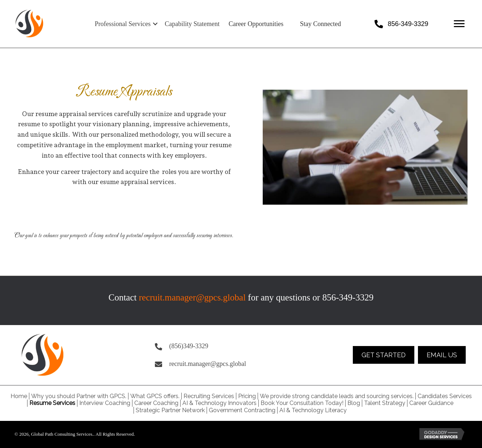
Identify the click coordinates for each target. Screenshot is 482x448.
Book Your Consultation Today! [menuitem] (302, 403)
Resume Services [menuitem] (52, 403)
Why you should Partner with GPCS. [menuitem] (79, 396)
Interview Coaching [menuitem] (105, 403)
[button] (155, 24)
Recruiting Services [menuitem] (209, 396)
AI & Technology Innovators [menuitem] (219, 403)
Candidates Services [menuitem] (445, 396)
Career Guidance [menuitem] (431, 403)
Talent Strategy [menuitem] (385, 403)
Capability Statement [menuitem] (192, 24)
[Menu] (459, 24)
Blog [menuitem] (354, 403)
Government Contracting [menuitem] (242, 410)
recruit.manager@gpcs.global (192, 297)
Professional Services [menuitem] (123, 24)
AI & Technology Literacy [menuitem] (313, 410)
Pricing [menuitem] (247, 396)
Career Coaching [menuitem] (156, 403)
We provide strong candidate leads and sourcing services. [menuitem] (337, 396)
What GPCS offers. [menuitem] (155, 396)
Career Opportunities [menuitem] (256, 24)
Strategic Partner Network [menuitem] (170, 410)
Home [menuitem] (19, 396)
